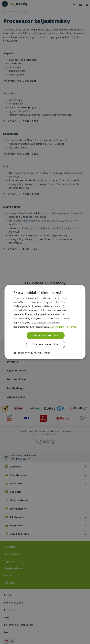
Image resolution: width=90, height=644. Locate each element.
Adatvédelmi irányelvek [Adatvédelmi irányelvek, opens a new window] (63, 327)
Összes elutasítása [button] (46, 344)
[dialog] (45, 322)
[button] (32, 353)
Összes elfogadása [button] (46, 335)
